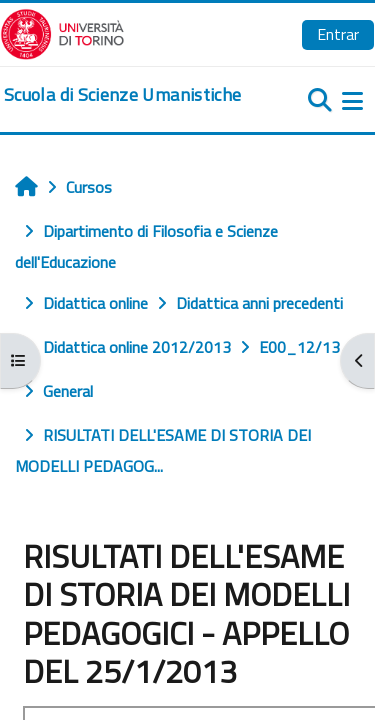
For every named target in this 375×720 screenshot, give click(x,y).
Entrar (338, 34)
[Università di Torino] (62, 32)
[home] (122, 95)
